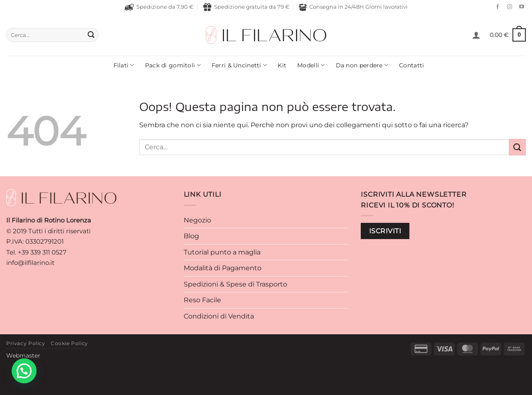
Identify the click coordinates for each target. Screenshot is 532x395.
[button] (476, 35)
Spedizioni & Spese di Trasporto (235, 284)
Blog (191, 236)
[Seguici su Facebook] (495, 7)
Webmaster (23, 355)
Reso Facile (202, 300)
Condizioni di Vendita (219, 316)
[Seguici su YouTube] (520, 7)
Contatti (411, 65)
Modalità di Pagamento (223, 268)
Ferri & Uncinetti (239, 65)
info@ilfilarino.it (30, 263)
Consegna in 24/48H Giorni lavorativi (353, 7)
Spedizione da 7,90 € (159, 7)
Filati (124, 65)
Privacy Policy (26, 343)
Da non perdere (362, 65)
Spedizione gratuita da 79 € (246, 7)
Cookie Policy (69, 343)
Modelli (311, 65)
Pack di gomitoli (173, 65)
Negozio (197, 220)
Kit (282, 65)
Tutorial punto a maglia (222, 252)
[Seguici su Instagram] (507, 7)
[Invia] (91, 35)
